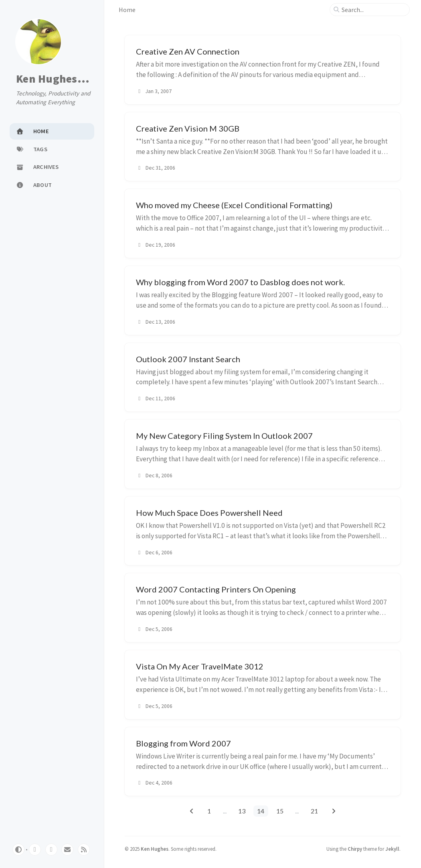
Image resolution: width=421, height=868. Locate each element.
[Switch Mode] (18, 850)
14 (261, 811)
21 (314, 811)
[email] (67, 850)
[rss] (84, 850)
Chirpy (355, 849)
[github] (35, 850)
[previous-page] (191, 811)
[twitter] (51, 850)
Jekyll (392, 849)
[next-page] (333, 811)
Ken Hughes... (53, 79)
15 (280, 811)
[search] (373, 10)
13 (242, 811)
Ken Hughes (155, 849)
